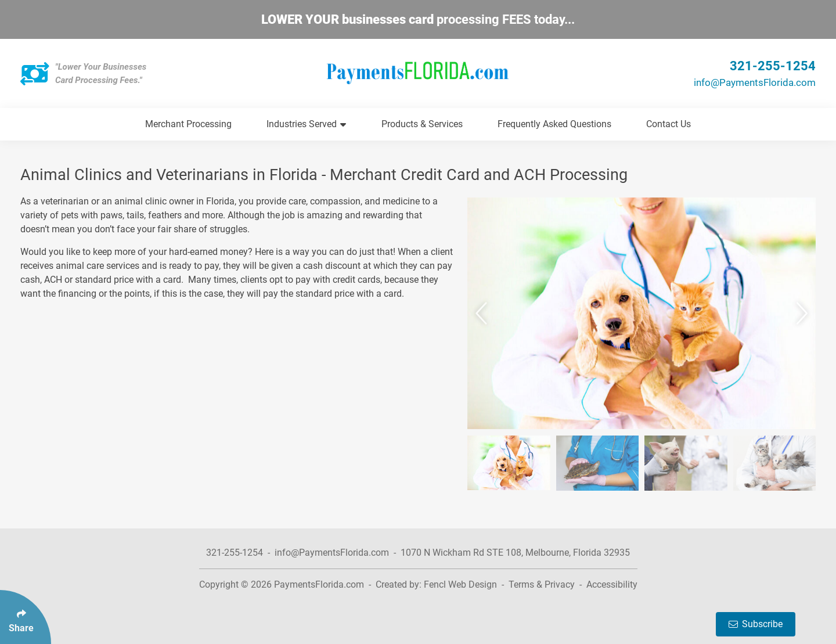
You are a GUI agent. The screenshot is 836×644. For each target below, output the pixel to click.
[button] (483, 314)
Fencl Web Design (460, 584)
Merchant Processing (188, 124)
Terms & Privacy (542, 584)
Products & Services (422, 124)
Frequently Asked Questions (554, 124)
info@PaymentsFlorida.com (755, 82)
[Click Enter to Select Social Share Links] (26, 617)
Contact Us (669, 124)
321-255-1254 (773, 66)
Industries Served (306, 124)
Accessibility (612, 584)
